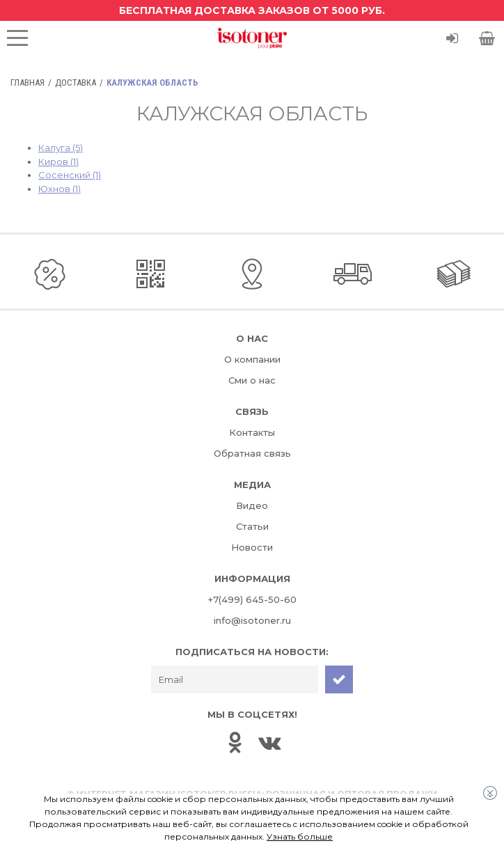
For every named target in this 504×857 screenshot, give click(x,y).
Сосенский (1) (70, 175)
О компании (252, 359)
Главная (27, 82)
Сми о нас (252, 380)
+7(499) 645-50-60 (252, 599)
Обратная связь (252, 453)
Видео (252, 505)
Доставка (76, 82)
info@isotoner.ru (252, 620)
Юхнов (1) (60, 189)
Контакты (252, 432)
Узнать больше (300, 836)
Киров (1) (58, 162)
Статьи (252, 526)
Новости (252, 547)
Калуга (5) (61, 148)
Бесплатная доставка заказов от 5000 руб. (252, 10)
